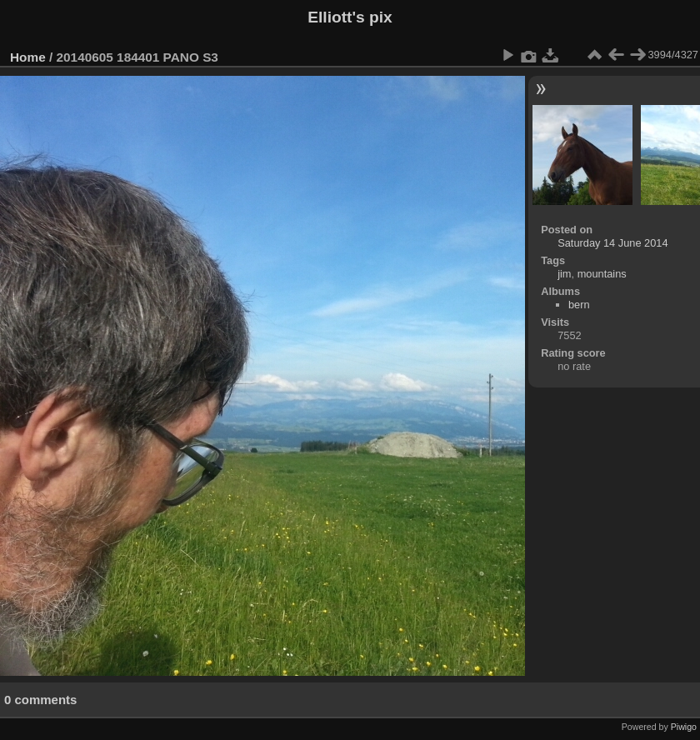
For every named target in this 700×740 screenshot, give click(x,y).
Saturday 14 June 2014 (612, 243)
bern (579, 305)
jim (564, 274)
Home (28, 57)
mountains (602, 274)
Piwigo (684, 727)
